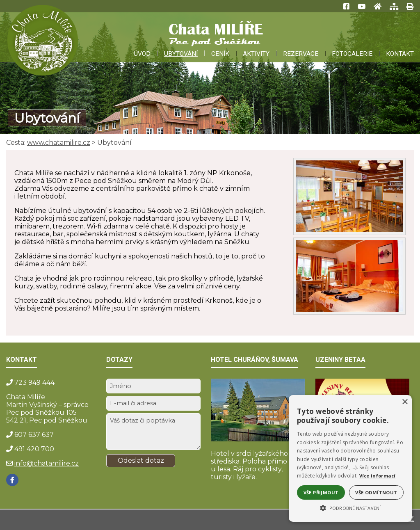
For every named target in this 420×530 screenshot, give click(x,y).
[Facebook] (12, 480)
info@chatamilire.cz (47, 463)
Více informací (378, 476)
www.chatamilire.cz (59, 143)
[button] (350, 507)
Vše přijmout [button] (321, 492)
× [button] (405, 402)
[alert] (350, 458)
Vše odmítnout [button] (376, 492)
